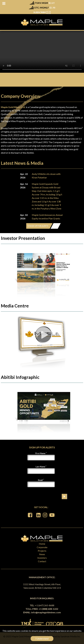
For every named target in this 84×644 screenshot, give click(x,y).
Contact (42, 561)
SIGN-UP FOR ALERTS (38, 226)
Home (42, 544)
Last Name (40, 467)
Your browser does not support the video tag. (42, 52)
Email (40, 480)
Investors (42, 558)
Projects (42, 551)
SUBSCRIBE (42, 12)
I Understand (42, 639)
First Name (40, 453)
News (42, 554)
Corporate (42, 547)
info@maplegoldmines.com (46, 612)
